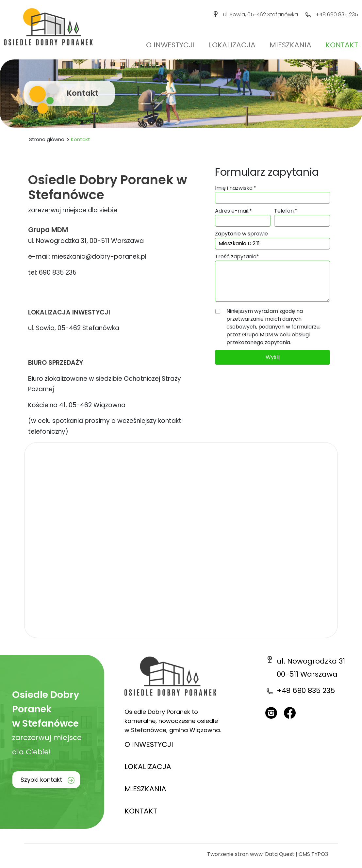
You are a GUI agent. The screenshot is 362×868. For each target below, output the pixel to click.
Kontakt (342, 45)
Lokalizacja (232, 45)
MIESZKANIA (145, 789)
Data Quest (280, 854)
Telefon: (286, 211)
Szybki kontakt (41, 780)
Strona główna (47, 139)
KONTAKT (141, 811)
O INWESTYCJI (149, 744)
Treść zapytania (237, 257)
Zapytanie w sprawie (241, 234)
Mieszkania (290, 45)
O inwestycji (170, 45)
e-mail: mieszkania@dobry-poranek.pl (87, 257)
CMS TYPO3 (313, 854)
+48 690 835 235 (337, 15)
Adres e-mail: (233, 211)
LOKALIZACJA (148, 767)
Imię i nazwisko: (236, 188)
